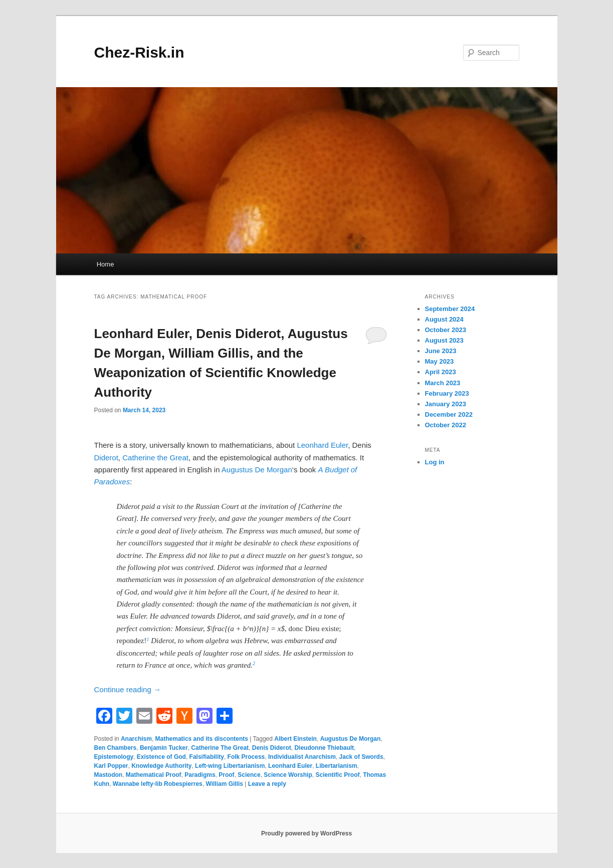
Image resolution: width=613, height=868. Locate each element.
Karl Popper (111, 766)
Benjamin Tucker (164, 748)
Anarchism (136, 739)
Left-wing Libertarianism (230, 766)
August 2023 (444, 340)
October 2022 (446, 425)
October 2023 (446, 330)
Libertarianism (337, 766)
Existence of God (161, 757)
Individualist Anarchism (302, 757)
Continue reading (128, 689)
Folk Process (246, 757)
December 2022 (449, 414)
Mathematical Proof (154, 775)
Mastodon (109, 775)
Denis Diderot (272, 748)
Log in (435, 462)
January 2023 (446, 404)
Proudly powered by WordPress (306, 833)
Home (106, 264)
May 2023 (440, 361)
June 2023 (441, 351)
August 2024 (444, 319)
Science (249, 775)
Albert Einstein (295, 739)
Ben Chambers (116, 748)
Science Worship (288, 775)
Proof (226, 775)
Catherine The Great (220, 748)
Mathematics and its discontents (202, 739)
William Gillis (224, 784)
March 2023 (443, 383)
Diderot (106, 458)
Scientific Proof (337, 775)
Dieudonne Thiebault (324, 748)
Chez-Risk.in (139, 52)
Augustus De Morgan (257, 470)
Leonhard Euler (322, 445)
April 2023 (441, 372)
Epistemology (114, 757)
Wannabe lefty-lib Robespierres (158, 784)
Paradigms (200, 775)
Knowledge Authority (161, 766)
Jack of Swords (361, 757)
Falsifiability (207, 757)
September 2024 (450, 309)
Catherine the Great (155, 458)
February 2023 (447, 393)
